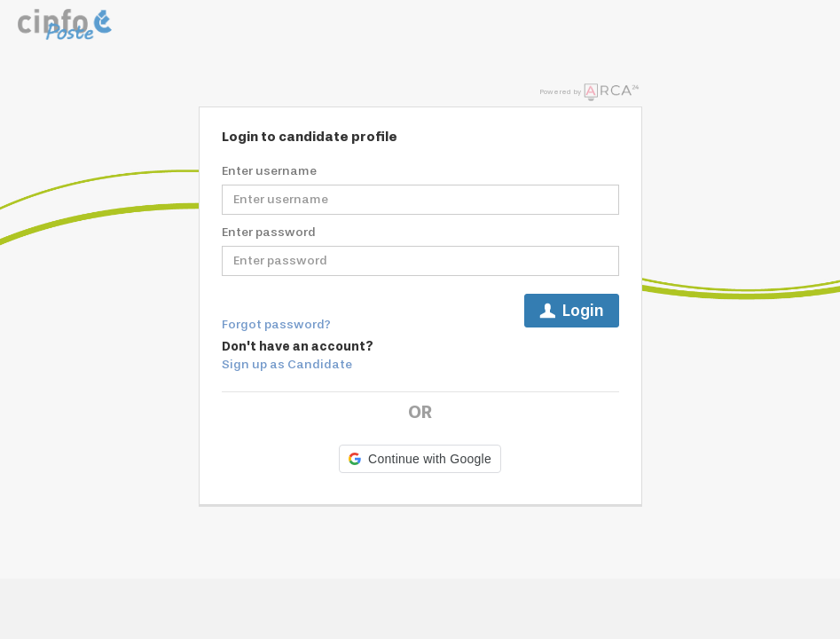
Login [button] (572, 311)
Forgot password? (276, 324)
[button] (420, 459)
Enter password (269, 232)
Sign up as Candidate (287, 364)
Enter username (269, 171)
